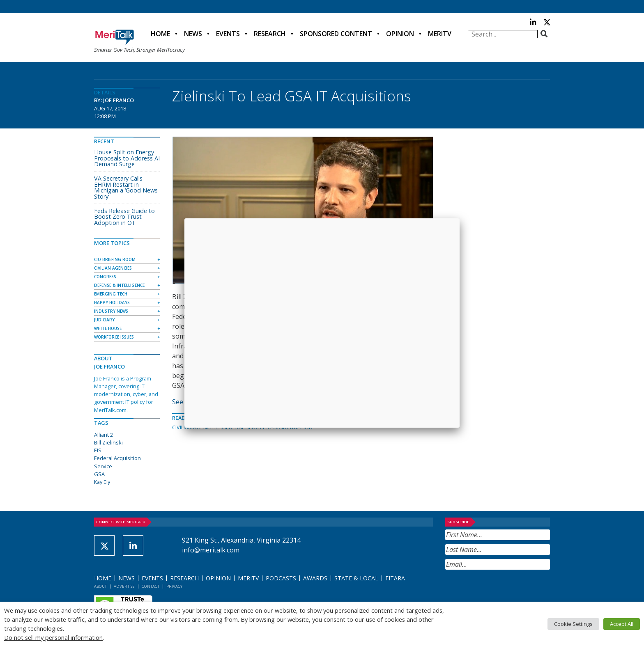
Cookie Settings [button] (573, 624)
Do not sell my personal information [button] (53, 637)
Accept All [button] (622, 624)
